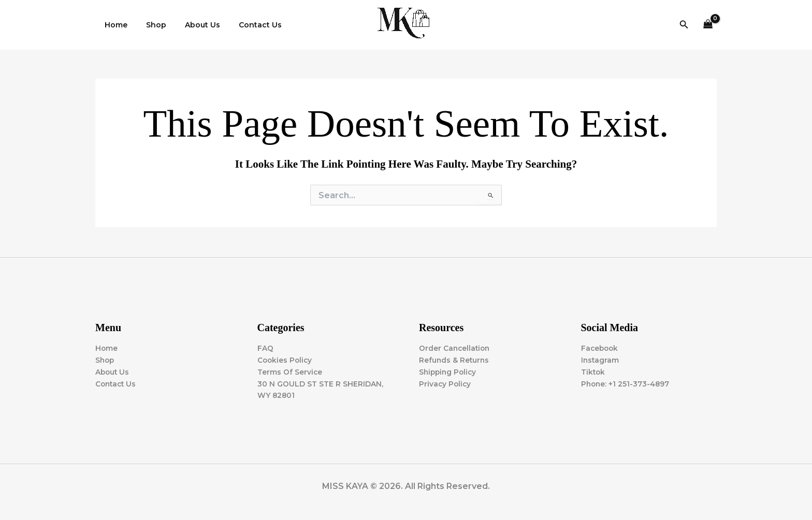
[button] (684, 25)
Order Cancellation (455, 348)
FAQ (265, 348)
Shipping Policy (449, 372)
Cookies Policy (286, 360)
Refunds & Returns (455, 360)
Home (114, 25)
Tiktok (593, 372)
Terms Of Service (290, 372)
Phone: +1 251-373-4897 (626, 383)
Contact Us (246, 25)
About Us (192, 25)
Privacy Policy (446, 383)
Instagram (600, 360)
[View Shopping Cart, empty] (708, 25)
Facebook (600, 348)
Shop (150, 25)
